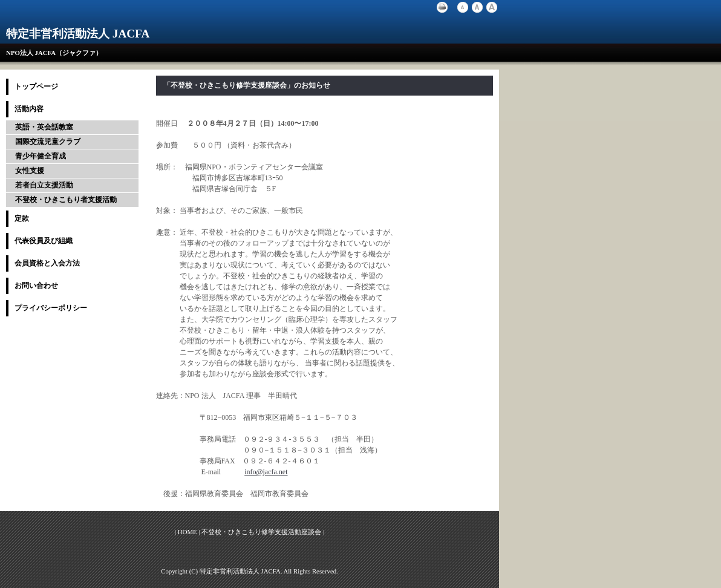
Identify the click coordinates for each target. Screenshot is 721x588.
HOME (188, 532)
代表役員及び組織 (44, 241)
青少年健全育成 (41, 156)
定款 (22, 218)
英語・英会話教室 (44, 127)
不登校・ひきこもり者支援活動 (66, 200)
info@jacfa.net (266, 472)
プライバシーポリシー (51, 308)
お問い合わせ (36, 286)
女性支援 (30, 171)
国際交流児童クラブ (48, 142)
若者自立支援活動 (44, 185)
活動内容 (29, 109)
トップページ (36, 87)
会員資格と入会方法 (47, 263)
